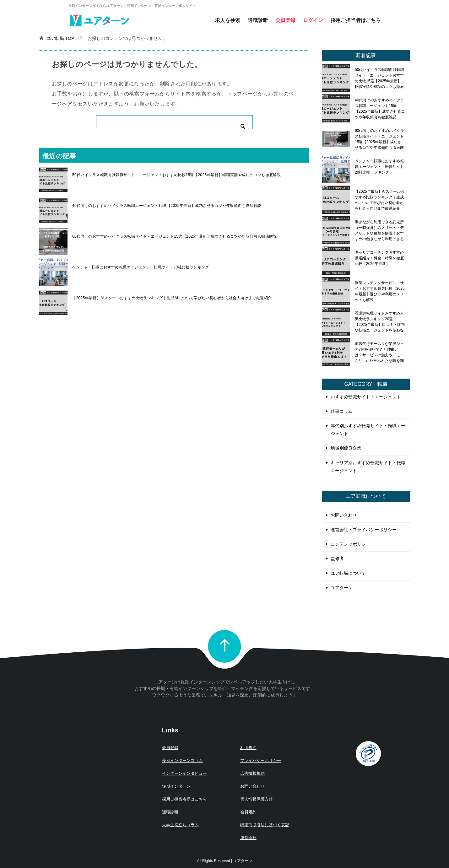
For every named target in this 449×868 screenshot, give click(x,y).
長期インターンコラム (182, 760)
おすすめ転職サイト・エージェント (366, 397)
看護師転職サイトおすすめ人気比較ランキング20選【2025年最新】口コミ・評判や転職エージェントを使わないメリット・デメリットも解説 (380, 322)
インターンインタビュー (184, 773)
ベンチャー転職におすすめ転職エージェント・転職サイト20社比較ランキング (141, 267)
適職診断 (258, 20)
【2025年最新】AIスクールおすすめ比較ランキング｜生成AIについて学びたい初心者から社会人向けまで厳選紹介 (172, 298)
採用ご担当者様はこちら (184, 799)
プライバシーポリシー (261, 760)
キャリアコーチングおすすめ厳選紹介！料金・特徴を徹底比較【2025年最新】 (379, 258)
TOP (60, 38)
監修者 (337, 558)
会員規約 (248, 812)
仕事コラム (342, 411)
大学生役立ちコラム (180, 825)
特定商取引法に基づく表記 (265, 825)
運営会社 (248, 838)
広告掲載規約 (252, 773)
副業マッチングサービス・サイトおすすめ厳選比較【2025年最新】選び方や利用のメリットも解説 (380, 291)
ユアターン (342, 588)
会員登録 (285, 20)
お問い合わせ (344, 515)
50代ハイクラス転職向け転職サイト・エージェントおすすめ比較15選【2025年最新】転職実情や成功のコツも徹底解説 (176, 175)
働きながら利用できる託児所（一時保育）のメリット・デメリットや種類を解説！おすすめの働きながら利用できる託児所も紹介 (379, 230)
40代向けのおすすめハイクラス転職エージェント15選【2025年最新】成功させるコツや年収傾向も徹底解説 (167, 206)
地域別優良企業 (346, 448)
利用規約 (248, 748)
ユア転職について (348, 573)
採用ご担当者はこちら (356, 20)
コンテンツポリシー (350, 544)
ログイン (313, 20)
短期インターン (176, 786)
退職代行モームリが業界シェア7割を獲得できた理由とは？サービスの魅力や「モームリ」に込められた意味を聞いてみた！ (379, 352)
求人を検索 (228, 20)
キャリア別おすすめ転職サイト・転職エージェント (368, 467)
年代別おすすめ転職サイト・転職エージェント (368, 430)
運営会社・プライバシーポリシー (364, 530)
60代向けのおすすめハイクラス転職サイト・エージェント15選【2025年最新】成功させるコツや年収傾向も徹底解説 (175, 236)
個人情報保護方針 (257, 799)
